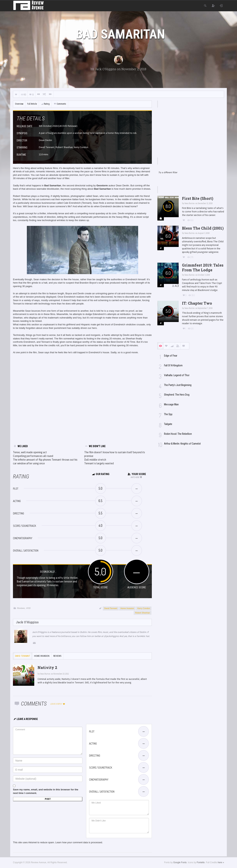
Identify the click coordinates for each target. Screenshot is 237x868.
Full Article (32, 104)
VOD (28, 608)
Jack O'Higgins (105, 69)
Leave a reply (58, 704)
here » (221, 862)
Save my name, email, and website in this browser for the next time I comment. (46, 791)
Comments (60, 104)
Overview (19, 104)
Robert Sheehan (143, 613)
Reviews (21, 608)
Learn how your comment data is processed (79, 842)
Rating (45, 104)
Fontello (201, 862)
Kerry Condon (144, 608)
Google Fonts (180, 862)
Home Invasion (127, 608)
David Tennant (111, 608)
